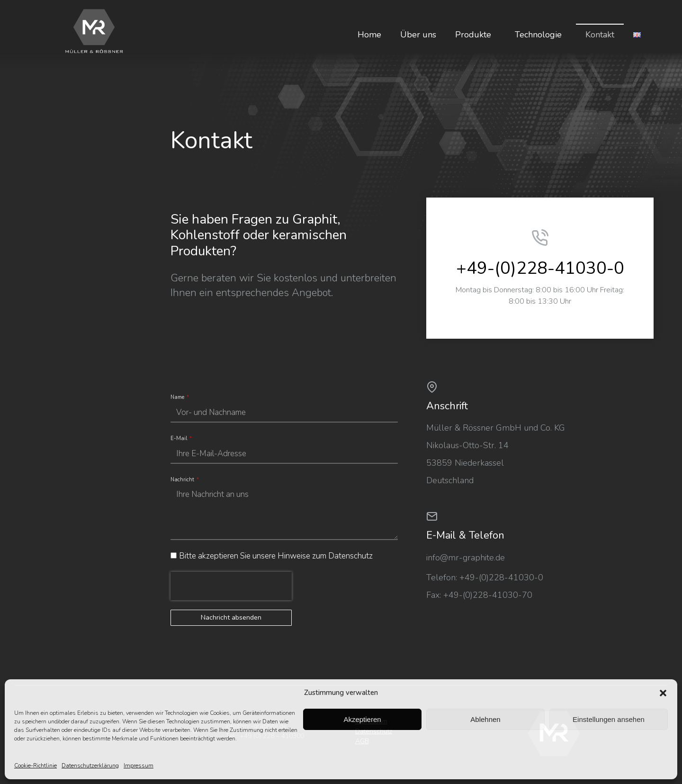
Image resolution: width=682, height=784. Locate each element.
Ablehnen (485, 719)
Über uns (418, 35)
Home (369, 35)
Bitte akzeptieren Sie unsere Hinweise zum (276, 556)
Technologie (541, 35)
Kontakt (600, 35)
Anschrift (447, 406)
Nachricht (183, 480)
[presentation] (231, 586)
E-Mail (179, 438)
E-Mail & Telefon (465, 535)
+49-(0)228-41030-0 (540, 268)
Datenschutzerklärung (90, 766)
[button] (663, 693)
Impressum (139, 766)
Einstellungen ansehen (609, 719)
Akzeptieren (362, 719)
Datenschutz (350, 556)
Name (178, 397)
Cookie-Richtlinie (36, 766)
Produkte (476, 35)
